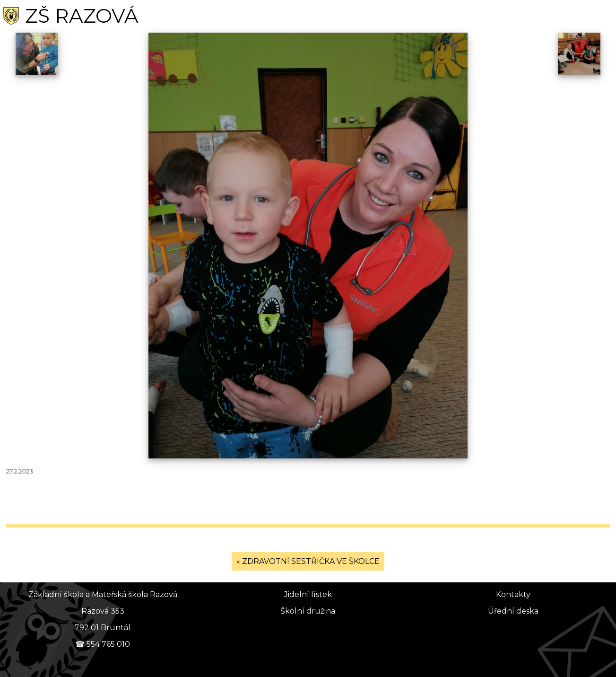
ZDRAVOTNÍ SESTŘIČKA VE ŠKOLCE (311, 561)
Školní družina (308, 611)
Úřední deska (513, 611)
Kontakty (513, 594)
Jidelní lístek (308, 594)
